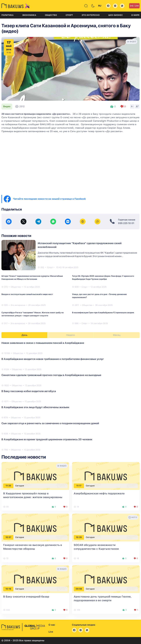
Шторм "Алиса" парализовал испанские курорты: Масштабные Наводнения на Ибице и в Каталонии (32, 278)
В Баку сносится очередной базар (26, 597)
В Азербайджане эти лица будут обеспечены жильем (35, 407)
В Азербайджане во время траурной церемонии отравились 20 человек (47, 439)
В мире (135, 15)
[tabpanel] (70, 396)
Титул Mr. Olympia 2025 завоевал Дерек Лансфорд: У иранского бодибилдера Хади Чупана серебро (103, 278)
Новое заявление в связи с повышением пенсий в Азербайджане (43, 343)
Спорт (69, 15)
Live (134, 6)
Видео (7, 106)
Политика (7, 15)
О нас (52, 625)
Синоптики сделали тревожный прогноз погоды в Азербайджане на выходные (51, 375)
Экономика (29, 15)
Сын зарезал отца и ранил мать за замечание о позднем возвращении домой (50, 423)
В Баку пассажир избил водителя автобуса (29, 391)
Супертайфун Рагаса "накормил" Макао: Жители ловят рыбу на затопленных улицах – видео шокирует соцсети (33, 314)
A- (132, 106)
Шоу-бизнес (116, 15)
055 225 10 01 (126, 223)
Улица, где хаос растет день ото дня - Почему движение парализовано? (99, 296)
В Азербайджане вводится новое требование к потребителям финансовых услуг (53, 359)
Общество (51, 15)
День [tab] (25, 335)
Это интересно (91, 15)
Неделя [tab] (70, 335)
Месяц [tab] (117, 335)
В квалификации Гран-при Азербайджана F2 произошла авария (103, 313)
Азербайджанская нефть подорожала (99, 493)
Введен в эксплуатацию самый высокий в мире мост (27, 294)
